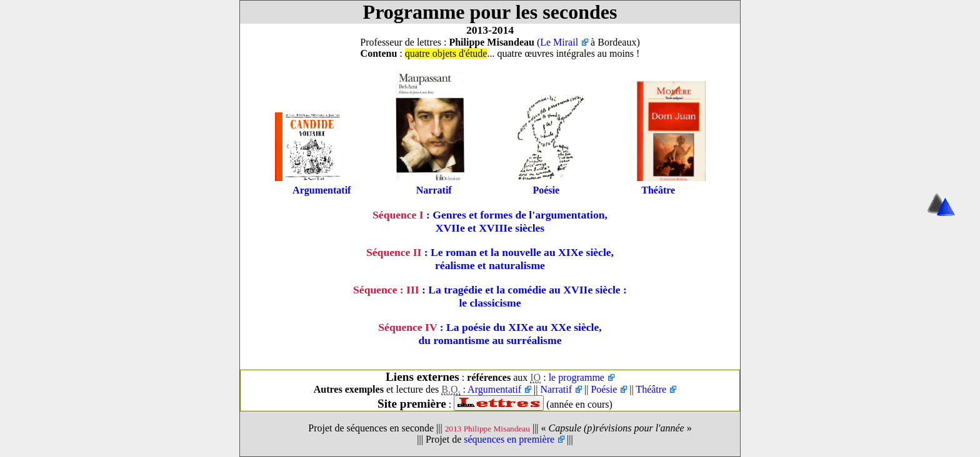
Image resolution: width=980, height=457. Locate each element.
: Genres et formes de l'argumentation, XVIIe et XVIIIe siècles (490, 221)
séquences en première (509, 439)
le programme (577, 377)
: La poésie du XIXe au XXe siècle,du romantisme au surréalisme (490, 334)
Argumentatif (322, 190)
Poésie (546, 190)
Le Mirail (559, 42)
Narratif (434, 190)
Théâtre (658, 190)
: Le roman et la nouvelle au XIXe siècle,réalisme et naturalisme (490, 259)
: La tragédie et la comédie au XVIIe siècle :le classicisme (490, 296)
